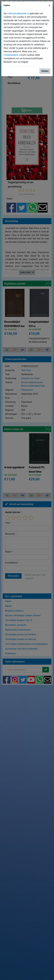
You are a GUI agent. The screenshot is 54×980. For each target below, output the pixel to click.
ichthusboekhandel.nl (18, 13)
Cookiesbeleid (11, 55)
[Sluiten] (49, 5)
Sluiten (45, 71)
